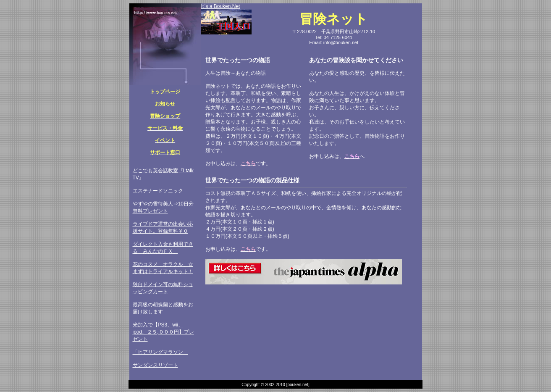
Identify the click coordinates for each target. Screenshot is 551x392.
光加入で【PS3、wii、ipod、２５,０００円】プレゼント (163, 332)
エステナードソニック (158, 191)
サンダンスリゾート (155, 365)
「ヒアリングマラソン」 (160, 352)
